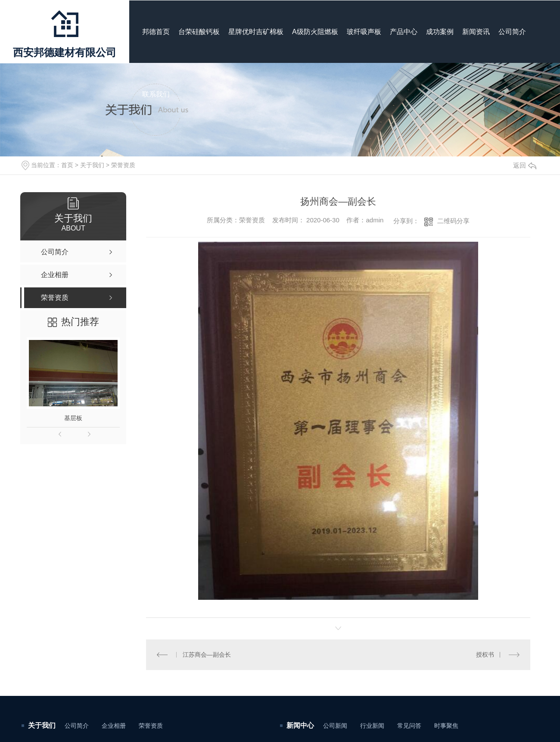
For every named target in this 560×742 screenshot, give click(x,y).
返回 (525, 165)
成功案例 (440, 32)
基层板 (73, 418)
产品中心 (404, 32)
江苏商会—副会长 (207, 655)
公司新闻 (335, 726)
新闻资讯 (476, 32)
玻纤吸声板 (364, 32)
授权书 (485, 655)
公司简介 (512, 32)
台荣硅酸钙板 (199, 32)
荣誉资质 (123, 165)
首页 (67, 165)
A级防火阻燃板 (315, 32)
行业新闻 (372, 726)
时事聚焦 (446, 726)
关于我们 (92, 165)
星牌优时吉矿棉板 (256, 32)
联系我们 (156, 94)
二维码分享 (453, 221)
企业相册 (114, 726)
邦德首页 (156, 32)
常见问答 (409, 726)
